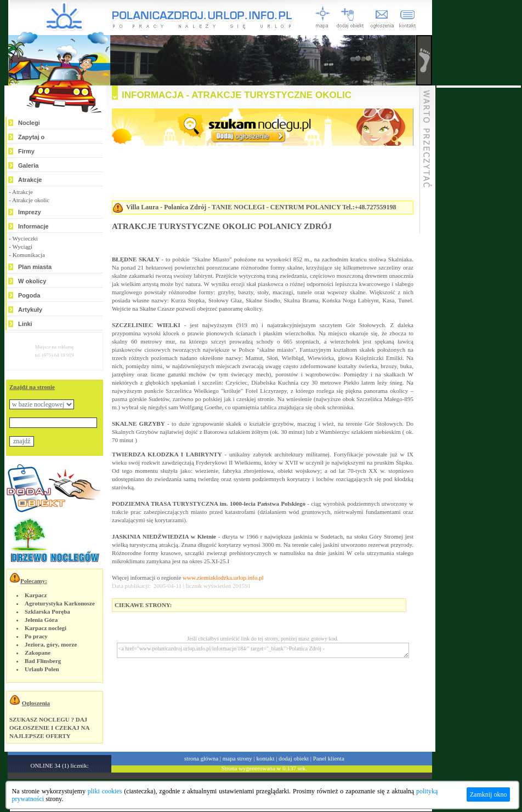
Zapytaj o (31, 137)
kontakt (266, 758)
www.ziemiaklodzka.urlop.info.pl (223, 577)
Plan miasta (35, 267)
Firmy (26, 151)
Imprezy (30, 212)
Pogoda (29, 295)
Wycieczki (25, 238)
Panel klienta (329, 758)
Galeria (28, 165)
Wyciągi (22, 247)
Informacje (33, 226)
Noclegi (29, 123)
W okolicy (32, 281)
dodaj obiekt (294, 758)
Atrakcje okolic (31, 200)
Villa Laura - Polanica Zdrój (166, 207)
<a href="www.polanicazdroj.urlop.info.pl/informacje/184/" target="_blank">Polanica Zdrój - (263, 650)
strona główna (201, 758)
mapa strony (237, 758)
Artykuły (30, 310)
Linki (25, 324)
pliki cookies (105, 791)
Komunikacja (29, 255)
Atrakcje (30, 180)
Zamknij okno (489, 794)
